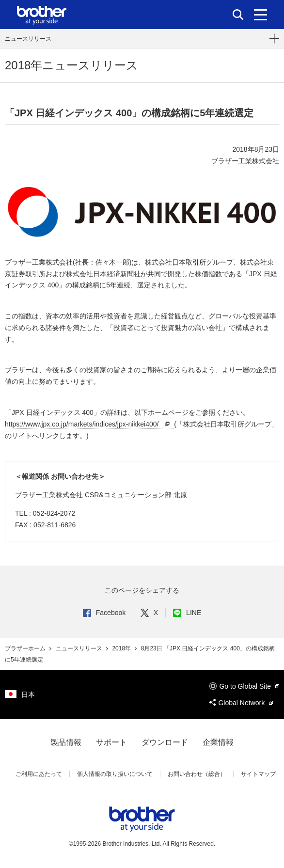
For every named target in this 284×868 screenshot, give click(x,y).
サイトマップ (258, 774)
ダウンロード (165, 742)
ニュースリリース (28, 39)
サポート (111, 742)
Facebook (104, 613)
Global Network (241, 703)
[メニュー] (260, 15)
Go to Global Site (244, 686)
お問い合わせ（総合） (197, 774)
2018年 (122, 648)
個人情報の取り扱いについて (115, 774)
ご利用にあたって (39, 774)
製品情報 (66, 742)
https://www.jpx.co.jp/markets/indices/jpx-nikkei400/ (88, 424)
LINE (187, 613)
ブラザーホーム (26, 648)
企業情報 (218, 742)
